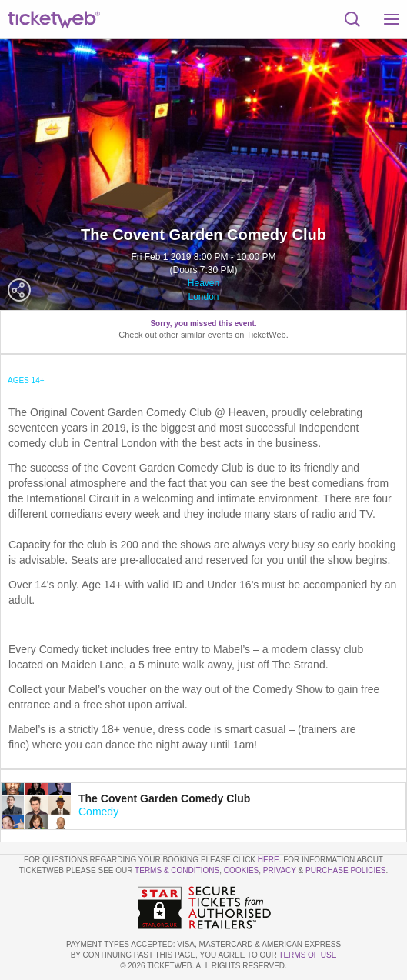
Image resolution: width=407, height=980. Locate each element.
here (269, 860)
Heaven (203, 283)
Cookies (242, 870)
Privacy (280, 870)
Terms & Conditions (177, 870)
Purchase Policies (345, 870)
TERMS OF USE (307, 955)
